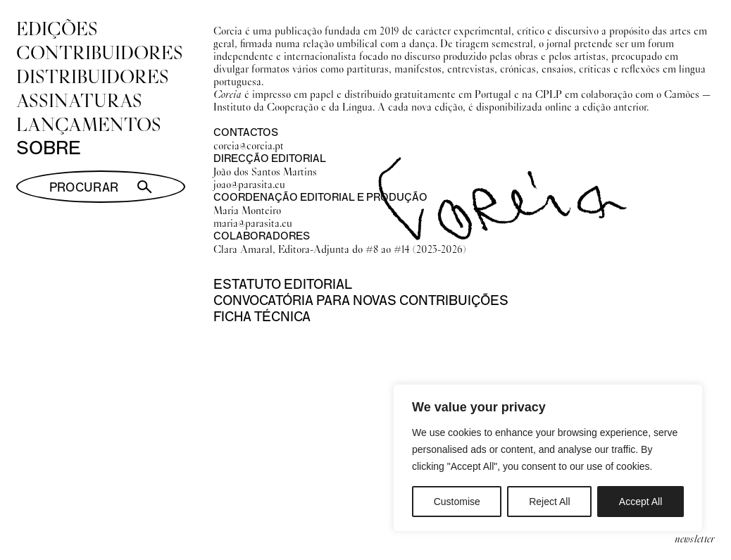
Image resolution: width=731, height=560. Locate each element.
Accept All (641, 502)
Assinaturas (79, 100)
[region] (548, 458)
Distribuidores (93, 76)
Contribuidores (100, 52)
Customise (457, 502)
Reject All (549, 502)
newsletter (695, 538)
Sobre (49, 148)
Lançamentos (89, 124)
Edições (57, 28)
